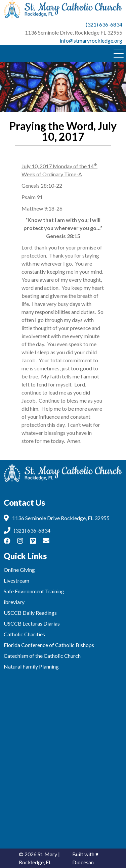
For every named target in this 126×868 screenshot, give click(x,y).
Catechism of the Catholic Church (42, 656)
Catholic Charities (24, 634)
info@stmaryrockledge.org (91, 40)
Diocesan (83, 862)
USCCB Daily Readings (30, 613)
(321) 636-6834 (104, 24)
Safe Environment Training (34, 591)
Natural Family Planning (31, 666)
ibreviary (14, 602)
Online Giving (19, 570)
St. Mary (47, 854)
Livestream (16, 580)
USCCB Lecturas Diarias (32, 623)
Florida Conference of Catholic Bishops (49, 645)
